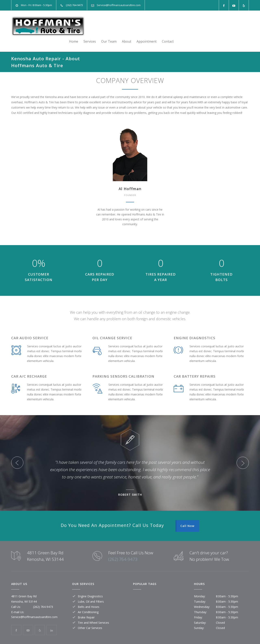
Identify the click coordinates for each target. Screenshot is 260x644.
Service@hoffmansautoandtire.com (119, 5)
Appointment (222, 26)
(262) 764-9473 (123, 549)
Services (165, 26)
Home (149, 26)
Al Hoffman (130, 179)
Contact (243, 26)
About (202, 26)
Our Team (184, 26)
